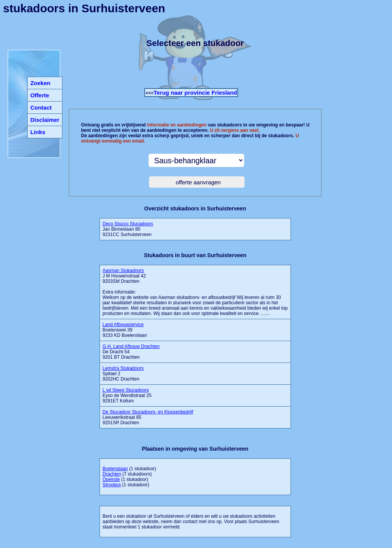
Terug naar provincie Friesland (195, 93)
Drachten (112, 474)
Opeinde (111, 479)
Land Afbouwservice (123, 325)
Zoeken (40, 83)
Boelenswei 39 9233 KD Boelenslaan (125, 330)
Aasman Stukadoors (123, 271)
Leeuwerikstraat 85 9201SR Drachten (148, 417)
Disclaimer (45, 120)
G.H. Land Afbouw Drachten (131, 346)
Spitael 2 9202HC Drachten (123, 374)
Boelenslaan (115, 469)
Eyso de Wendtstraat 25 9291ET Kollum (127, 395)
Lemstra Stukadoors (123, 368)
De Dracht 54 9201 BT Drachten (131, 352)
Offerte (40, 95)
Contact (41, 107)
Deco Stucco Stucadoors (128, 224)
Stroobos (112, 485)
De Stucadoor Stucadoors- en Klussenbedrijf (148, 412)
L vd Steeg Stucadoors (126, 390)
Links (38, 132)
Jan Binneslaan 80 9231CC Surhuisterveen (128, 229)
